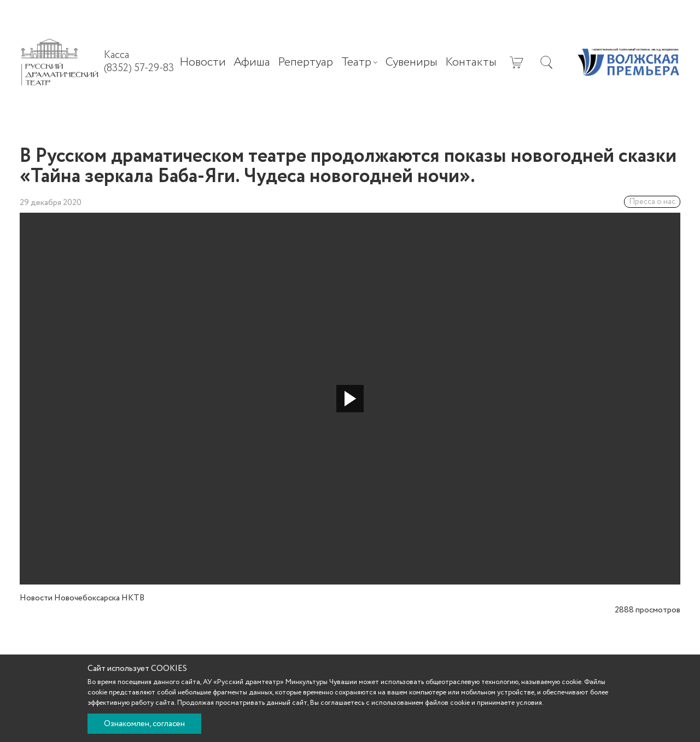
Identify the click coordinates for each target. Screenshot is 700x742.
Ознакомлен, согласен (144, 724)
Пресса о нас (652, 202)
